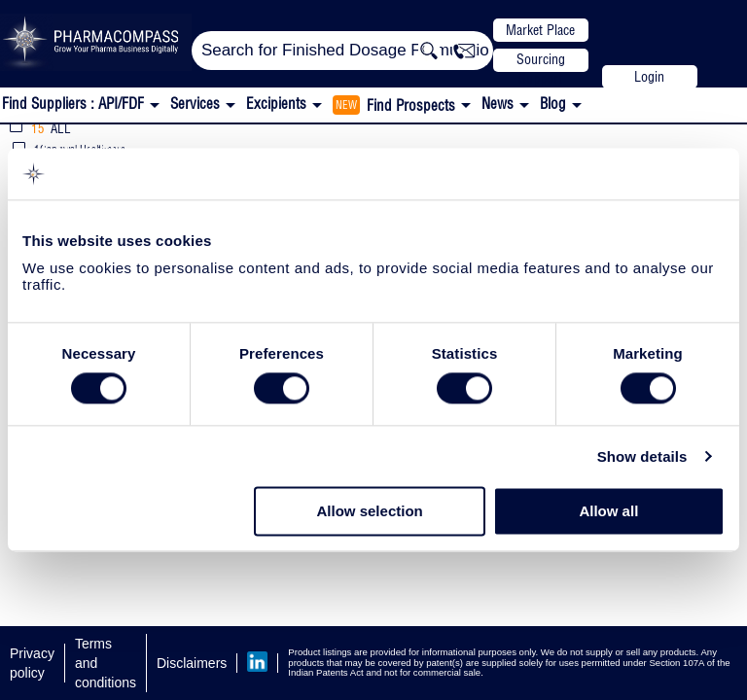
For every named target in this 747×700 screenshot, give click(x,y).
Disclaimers (192, 663)
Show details (642, 456)
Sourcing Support (541, 61)
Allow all (608, 512)
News (498, 104)
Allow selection (370, 512)
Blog (553, 104)
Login (649, 77)
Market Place (540, 30)
